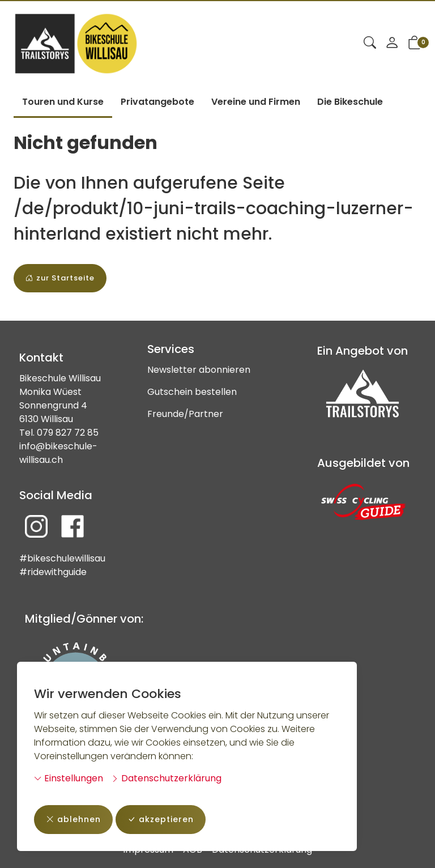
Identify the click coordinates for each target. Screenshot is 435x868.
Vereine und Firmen (256, 102)
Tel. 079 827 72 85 (59, 433)
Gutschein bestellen (192, 392)
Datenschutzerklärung (166, 778)
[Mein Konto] (392, 44)
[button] (370, 44)
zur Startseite (60, 278)
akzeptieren (161, 820)
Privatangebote (157, 102)
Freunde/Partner (185, 414)
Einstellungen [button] (69, 778)
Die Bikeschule (350, 102)
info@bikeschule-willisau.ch (58, 453)
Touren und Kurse (63, 102)
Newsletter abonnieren (199, 370)
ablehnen (73, 820)
